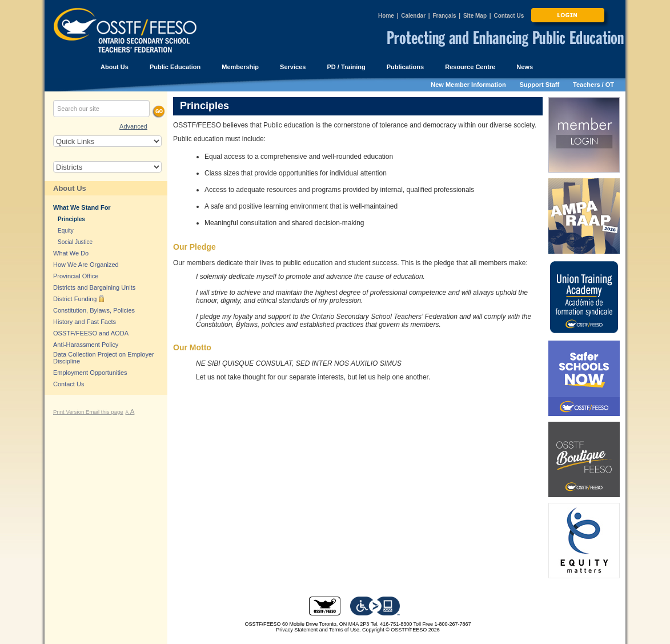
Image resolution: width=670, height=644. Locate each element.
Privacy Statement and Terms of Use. (318, 630)
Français (444, 16)
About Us (70, 188)
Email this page (105, 412)
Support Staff (540, 85)
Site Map (475, 16)
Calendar (413, 16)
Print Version (69, 412)
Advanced (133, 126)
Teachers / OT (593, 85)
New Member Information (468, 85)
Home (386, 16)
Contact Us (509, 16)
